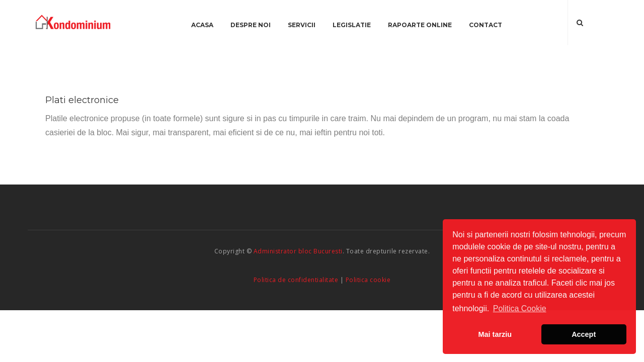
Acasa (202, 25)
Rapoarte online (420, 25)
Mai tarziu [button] (495, 334)
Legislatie (352, 25)
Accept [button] (584, 334)
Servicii (302, 25)
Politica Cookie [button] (520, 308)
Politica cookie (368, 280)
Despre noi (251, 25)
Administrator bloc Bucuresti (298, 251)
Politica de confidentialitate (296, 280)
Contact (486, 25)
